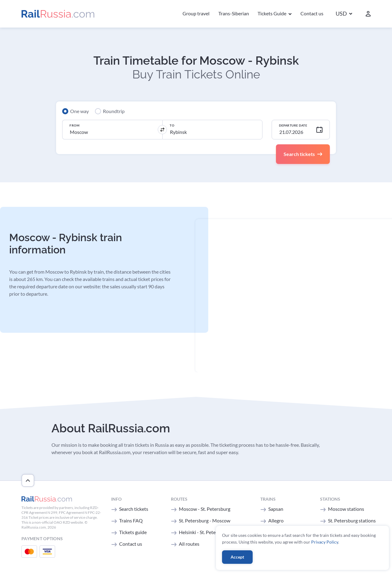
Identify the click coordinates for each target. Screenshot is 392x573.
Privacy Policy (325, 542)
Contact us (312, 13)
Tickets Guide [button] (272, 13)
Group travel (196, 13)
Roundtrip (114, 111)
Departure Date (293, 125)
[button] (344, 14)
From (74, 125)
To (172, 125)
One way (79, 111)
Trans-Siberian (234, 13)
